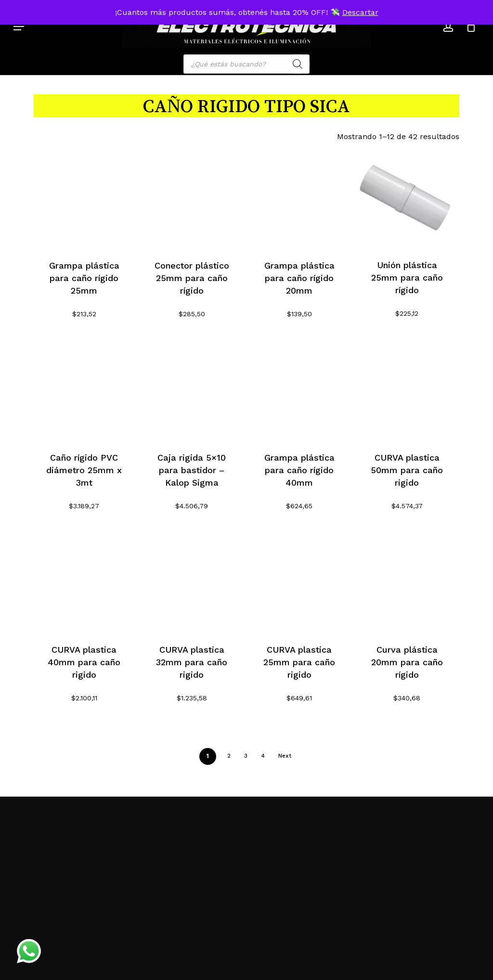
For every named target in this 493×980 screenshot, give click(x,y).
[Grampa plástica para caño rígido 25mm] (84, 197)
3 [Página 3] (246, 756)
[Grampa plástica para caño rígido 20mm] (299, 197)
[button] (19, 26)
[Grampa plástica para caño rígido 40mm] (299, 389)
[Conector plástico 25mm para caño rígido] (192, 197)
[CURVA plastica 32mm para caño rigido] (192, 581)
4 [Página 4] (263, 756)
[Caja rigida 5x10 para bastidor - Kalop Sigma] (192, 389)
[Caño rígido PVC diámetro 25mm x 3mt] (84, 389)
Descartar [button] (360, 12)
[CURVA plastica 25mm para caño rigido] (299, 581)
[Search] (298, 64)
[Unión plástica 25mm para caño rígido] (407, 197)
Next (285, 756)
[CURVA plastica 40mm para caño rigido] (84, 581)
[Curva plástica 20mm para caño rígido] (407, 581)
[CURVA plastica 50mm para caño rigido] (407, 389)
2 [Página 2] (229, 756)
